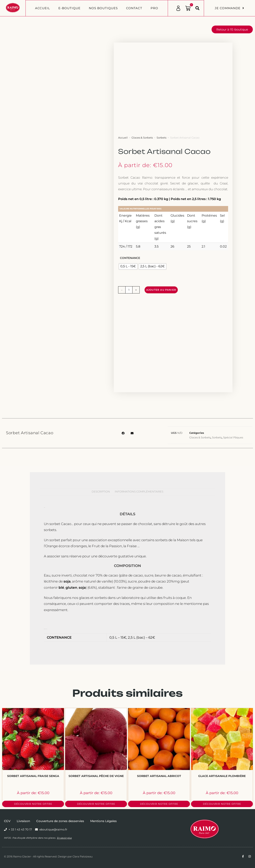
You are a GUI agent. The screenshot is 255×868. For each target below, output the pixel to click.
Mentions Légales (103, 821)
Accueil (43, 8)
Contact (134, 8)
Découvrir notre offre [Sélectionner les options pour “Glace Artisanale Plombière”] (222, 804)
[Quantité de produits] (129, 290)
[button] (197, 8)
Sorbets (161, 138)
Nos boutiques (103, 8)
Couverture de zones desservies (60, 821)
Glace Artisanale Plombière (222, 776)
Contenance (130, 258)
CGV (7, 821)
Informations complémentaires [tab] (139, 492)
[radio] (128, 267)
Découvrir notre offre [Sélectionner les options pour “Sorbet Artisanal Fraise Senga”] (33, 804)
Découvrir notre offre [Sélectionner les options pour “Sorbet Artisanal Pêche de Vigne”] (96, 804)
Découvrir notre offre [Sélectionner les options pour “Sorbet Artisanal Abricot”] (159, 804)
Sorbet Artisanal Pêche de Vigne (96, 776)
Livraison (23, 821)
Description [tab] (101, 492)
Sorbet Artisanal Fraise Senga (33, 776)
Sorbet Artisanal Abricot (159, 776)
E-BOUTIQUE (69, 8)
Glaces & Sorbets (142, 138)
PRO (154, 8)
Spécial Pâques (233, 437)
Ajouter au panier (161, 290)
